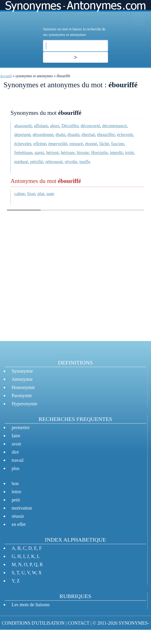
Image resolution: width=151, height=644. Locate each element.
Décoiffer (70, 126)
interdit (116, 152)
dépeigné (22, 135)
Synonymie (22, 371)
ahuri (54, 126)
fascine (117, 144)
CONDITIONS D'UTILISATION (33, 623)
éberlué (88, 135)
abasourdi (23, 126)
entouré (76, 144)
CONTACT (78, 623)
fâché (104, 144)
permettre (21, 427)
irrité (129, 152)
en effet (19, 524)
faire (16, 436)
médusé (21, 162)
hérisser (68, 152)
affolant (41, 126)
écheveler (23, 144)
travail (18, 460)
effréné (40, 144)
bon (15, 483)
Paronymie (22, 395)
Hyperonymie (25, 404)
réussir (18, 516)
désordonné (43, 135)
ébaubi (73, 135)
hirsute (83, 152)
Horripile (99, 152)
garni (39, 152)
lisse (31, 194)
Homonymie (23, 387)
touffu (85, 162)
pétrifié (37, 162)
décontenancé (114, 126)
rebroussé (54, 162)
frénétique (23, 152)
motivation (22, 508)
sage (50, 194)
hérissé (52, 152)
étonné (91, 144)
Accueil (6, 76)
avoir (16, 444)
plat (41, 194)
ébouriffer (106, 135)
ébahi (60, 135)
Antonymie (22, 379)
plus (16, 468)
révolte (71, 162)
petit (16, 500)
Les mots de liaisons (31, 605)
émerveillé (58, 144)
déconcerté (90, 126)
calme (20, 194)
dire (15, 452)
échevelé (125, 135)
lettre (16, 492)
